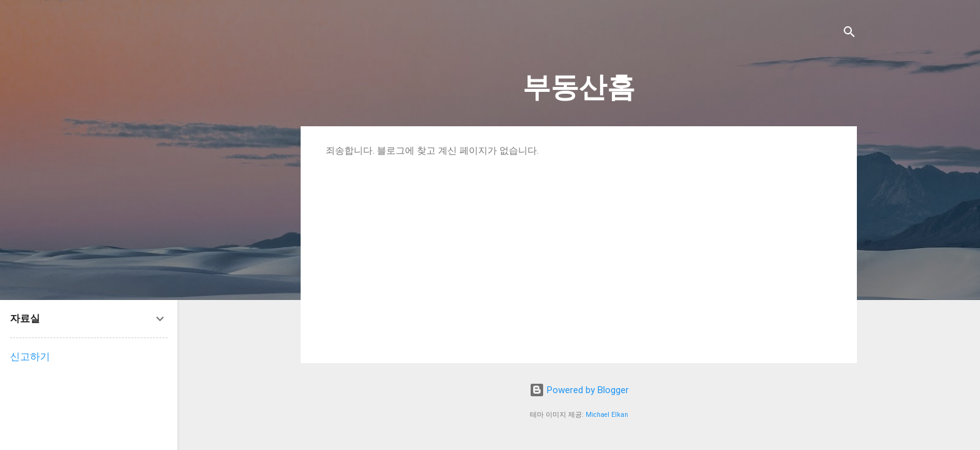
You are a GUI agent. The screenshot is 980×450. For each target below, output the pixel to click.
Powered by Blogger (579, 390)
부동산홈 (579, 87)
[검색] (849, 34)
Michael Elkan (607, 415)
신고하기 (30, 357)
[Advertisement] (579, 251)
